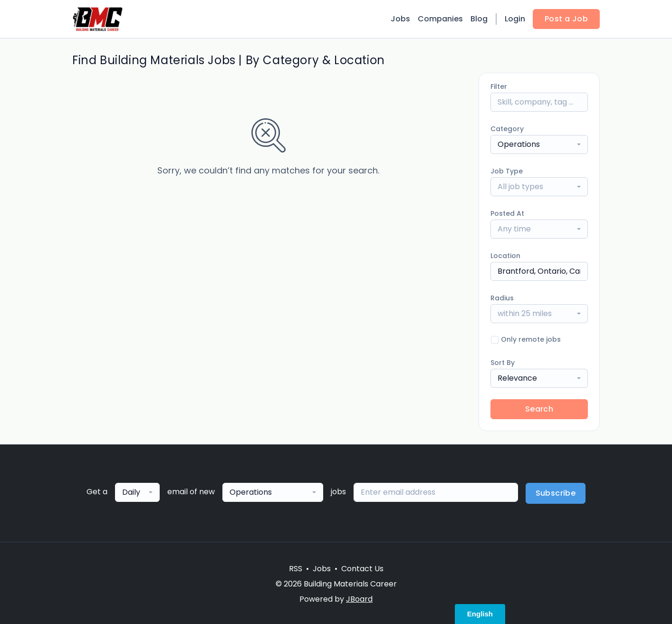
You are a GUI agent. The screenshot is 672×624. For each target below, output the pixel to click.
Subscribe (556, 493)
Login (515, 19)
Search (539, 409)
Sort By (503, 363)
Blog (479, 19)
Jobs (400, 19)
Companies (440, 19)
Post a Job (566, 19)
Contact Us (362, 569)
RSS (296, 569)
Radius (502, 298)
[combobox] (539, 144)
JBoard (359, 599)
